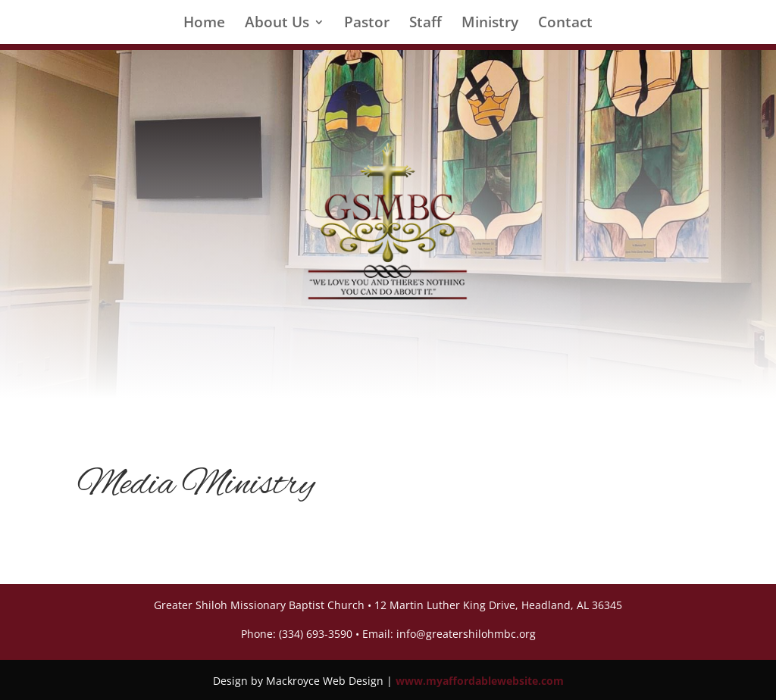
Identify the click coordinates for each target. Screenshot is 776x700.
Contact (565, 24)
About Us (277, 24)
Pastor (367, 24)
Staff (426, 24)
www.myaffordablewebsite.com (480, 681)
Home (204, 24)
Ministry (490, 24)
